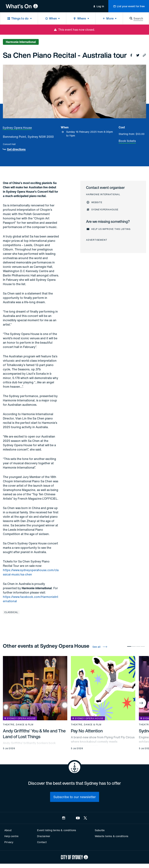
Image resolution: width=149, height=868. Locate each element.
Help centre (11, 836)
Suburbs (100, 830)
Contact (42, 842)
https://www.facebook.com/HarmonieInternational (31, 599)
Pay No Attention (87, 731)
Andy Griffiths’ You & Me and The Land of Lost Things (34, 734)
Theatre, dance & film (18, 725)
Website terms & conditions (111, 836)
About (8, 830)
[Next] (141, 703)
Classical (11, 612)
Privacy (9, 842)
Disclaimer (44, 836)
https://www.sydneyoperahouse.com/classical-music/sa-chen (31, 572)
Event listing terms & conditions (57, 830)
